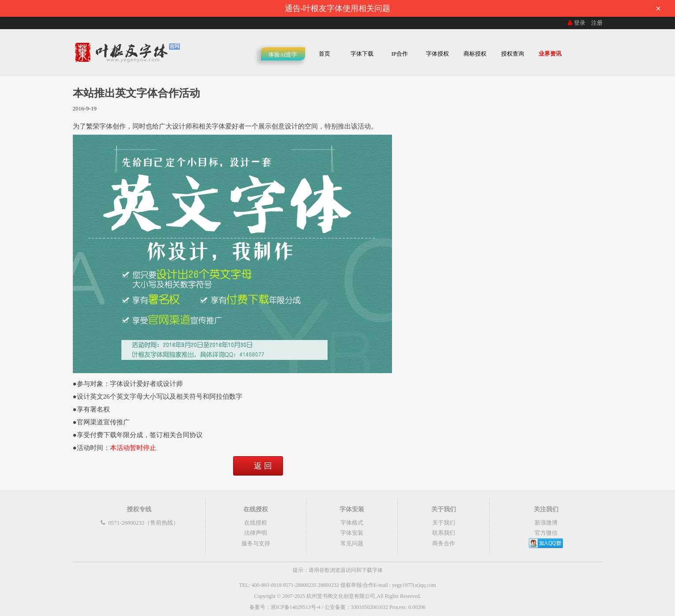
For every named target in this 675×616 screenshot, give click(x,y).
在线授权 (256, 523)
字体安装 (352, 533)
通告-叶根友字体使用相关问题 (476, 8)
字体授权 (437, 54)
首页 (324, 54)
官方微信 (546, 533)
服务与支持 (256, 543)
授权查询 (513, 54)
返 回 (263, 466)
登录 (576, 23)
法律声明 (256, 533)
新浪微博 (546, 523)
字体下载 (362, 54)
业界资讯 (550, 54)
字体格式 (352, 523)
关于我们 (444, 523)
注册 (597, 23)
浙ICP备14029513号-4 (296, 607)
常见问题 (352, 543)
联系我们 (444, 533)
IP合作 (400, 54)
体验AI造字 (283, 55)
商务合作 (444, 543)
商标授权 (475, 54)
